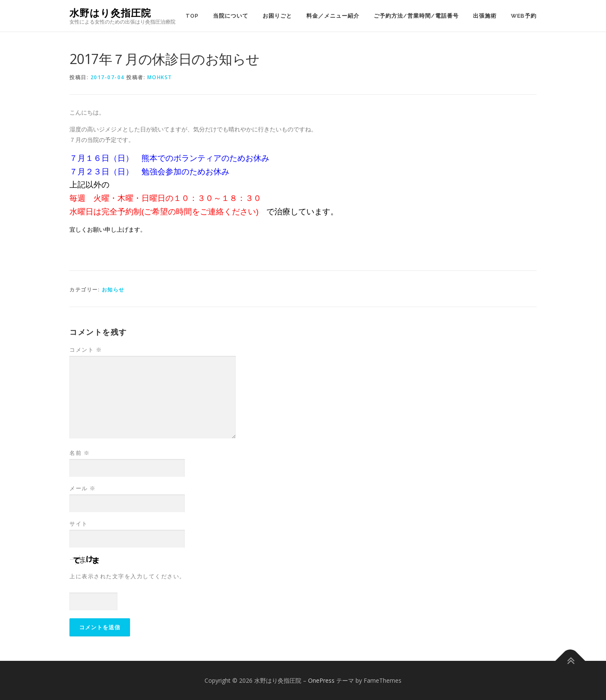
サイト (79, 524)
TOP (192, 16)
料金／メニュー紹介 (333, 16)
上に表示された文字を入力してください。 (128, 576)
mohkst (160, 77)
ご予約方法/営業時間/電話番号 (416, 16)
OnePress (321, 680)
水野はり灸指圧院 (110, 13)
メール (83, 488)
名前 (80, 453)
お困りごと (277, 16)
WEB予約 (524, 16)
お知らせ (113, 290)
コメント (86, 350)
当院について (231, 16)
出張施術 (485, 16)
